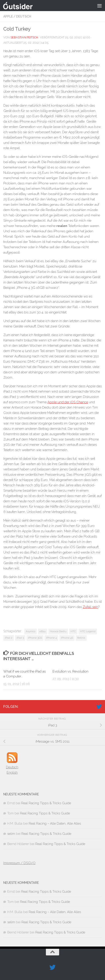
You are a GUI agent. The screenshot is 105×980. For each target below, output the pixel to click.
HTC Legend (88, 631)
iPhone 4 (51, 638)
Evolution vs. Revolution (70, 671)
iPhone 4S (67, 638)
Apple (8, 16)
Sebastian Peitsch (24, 37)
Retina (81, 638)
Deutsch (24, 16)
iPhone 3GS (35, 638)
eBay (43, 631)
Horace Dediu (58, 631)
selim (11, 834)
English (12, 773)
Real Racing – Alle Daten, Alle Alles (55, 824)
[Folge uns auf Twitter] (99, 706)
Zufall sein (90, 607)
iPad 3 (20, 638)
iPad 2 (9, 638)
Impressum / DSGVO (19, 863)
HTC (73, 631)
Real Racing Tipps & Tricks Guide (46, 803)
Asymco (31, 631)
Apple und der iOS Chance (68, 402)
